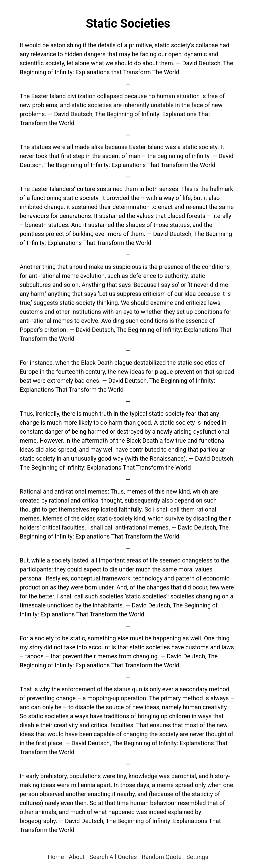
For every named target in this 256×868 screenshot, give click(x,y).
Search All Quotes (113, 857)
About (77, 857)
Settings (197, 857)
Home (56, 857)
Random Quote (162, 857)
